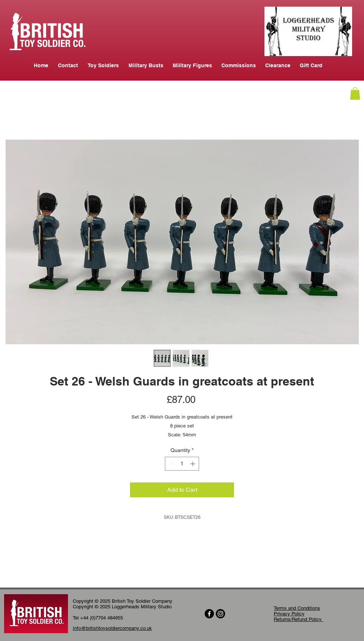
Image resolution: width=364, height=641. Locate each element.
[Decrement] (171, 464)
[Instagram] (220, 614)
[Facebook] (209, 614)
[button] (355, 93)
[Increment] (193, 464)
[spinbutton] (182, 464)
